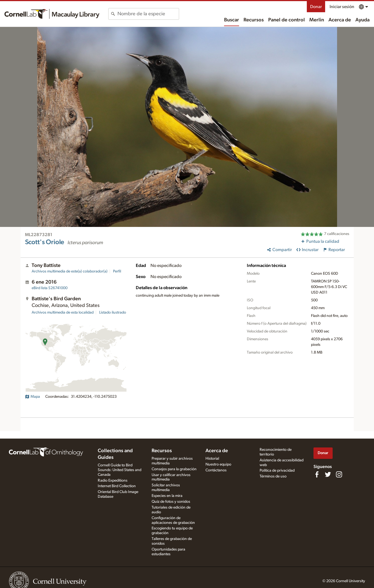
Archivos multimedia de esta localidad (63, 312)
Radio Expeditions (113, 481)
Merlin (317, 20)
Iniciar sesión (342, 7)
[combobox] (148, 14)
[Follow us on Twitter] (328, 474)
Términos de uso (273, 476)
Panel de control (287, 20)
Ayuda (362, 20)
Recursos (254, 20)
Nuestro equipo (218, 464)
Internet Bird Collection (117, 486)
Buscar (232, 20)
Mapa (32, 397)
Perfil (117, 271)
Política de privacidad (277, 471)
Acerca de (340, 20)
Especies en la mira (167, 496)
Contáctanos (216, 470)
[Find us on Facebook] (317, 474)
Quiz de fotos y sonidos (171, 502)
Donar (316, 7)
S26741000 (50, 288)
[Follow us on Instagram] (339, 474)
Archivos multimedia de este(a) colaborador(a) (70, 271)
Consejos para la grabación (174, 469)
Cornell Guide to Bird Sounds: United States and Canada (120, 470)
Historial (212, 459)
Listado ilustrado (113, 312)
